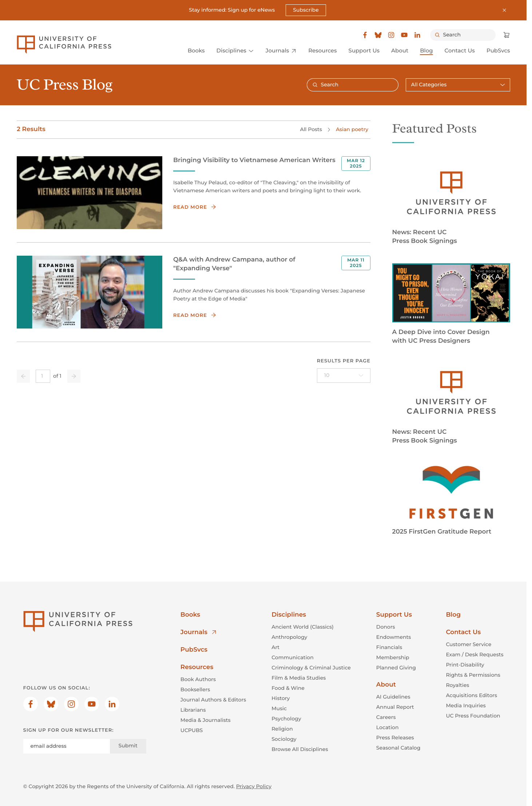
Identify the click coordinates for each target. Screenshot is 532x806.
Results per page (343, 361)
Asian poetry (352, 129)
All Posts (311, 129)
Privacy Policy (254, 786)
